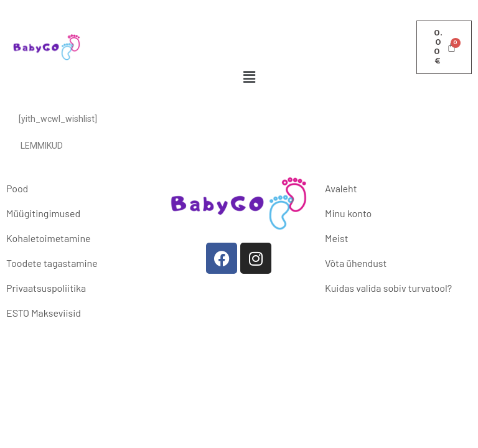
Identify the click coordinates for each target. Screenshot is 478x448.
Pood (17, 188)
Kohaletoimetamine (48, 238)
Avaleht (341, 188)
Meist (337, 238)
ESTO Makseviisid (44, 313)
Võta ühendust (356, 263)
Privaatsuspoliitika (46, 288)
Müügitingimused (43, 213)
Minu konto (348, 213)
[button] (250, 77)
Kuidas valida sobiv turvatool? (388, 288)
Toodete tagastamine (52, 263)
